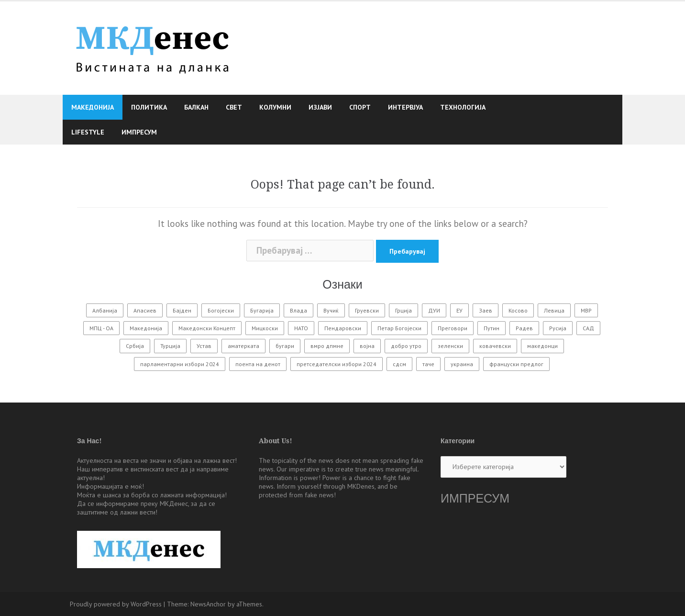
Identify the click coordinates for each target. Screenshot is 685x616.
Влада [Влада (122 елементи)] (298, 310)
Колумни (275, 107)
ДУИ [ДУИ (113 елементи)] (434, 310)
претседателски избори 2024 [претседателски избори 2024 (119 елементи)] (337, 364)
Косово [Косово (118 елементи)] (518, 310)
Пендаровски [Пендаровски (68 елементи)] (343, 328)
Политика (149, 107)
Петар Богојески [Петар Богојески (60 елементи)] (399, 328)
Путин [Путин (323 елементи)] (492, 328)
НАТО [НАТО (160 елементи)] (301, 328)
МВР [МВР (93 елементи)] (586, 310)
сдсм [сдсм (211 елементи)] (399, 364)
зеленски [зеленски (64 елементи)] (450, 346)
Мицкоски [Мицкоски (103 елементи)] (265, 328)
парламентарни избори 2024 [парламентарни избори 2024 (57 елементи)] (180, 364)
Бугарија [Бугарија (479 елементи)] (262, 310)
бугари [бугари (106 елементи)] (285, 346)
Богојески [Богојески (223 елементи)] (221, 310)
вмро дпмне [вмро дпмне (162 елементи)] (327, 346)
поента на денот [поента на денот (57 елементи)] (258, 364)
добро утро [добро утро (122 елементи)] (406, 346)
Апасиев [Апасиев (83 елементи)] (145, 310)
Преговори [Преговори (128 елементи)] (453, 328)
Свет (234, 107)
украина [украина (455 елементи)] (462, 364)
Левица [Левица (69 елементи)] (554, 310)
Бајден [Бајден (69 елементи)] (182, 310)
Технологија (463, 107)
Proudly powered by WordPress (116, 604)
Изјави (320, 107)
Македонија (93, 107)
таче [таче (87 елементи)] (428, 364)
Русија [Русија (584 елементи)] (558, 328)
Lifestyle (88, 132)
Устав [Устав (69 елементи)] (204, 346)
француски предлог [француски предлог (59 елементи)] (516, 364)
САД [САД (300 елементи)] (588, 328)
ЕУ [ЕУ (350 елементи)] (459, 310)
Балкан (196, 107)
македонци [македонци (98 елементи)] (542, 346)
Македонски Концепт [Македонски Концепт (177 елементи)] (207, 328)
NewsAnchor (208, 604)
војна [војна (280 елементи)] (367, 346)
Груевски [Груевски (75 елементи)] (367, 310)
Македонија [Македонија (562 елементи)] (146, 328)
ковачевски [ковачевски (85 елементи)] (495, 346)
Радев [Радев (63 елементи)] (524, 328)
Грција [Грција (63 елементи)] (403, 310)
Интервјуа (405, 107)
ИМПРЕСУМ (475, 498)
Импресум (139, 132)
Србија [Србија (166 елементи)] (135, 346)
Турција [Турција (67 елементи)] (170, 346)
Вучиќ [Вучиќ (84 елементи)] (331, 310)
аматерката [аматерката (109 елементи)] (243, 346)
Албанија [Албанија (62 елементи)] (105, 310)
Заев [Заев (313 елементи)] (486, 310)
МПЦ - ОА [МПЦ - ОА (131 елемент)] (101, 328)
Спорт (360, 107)
